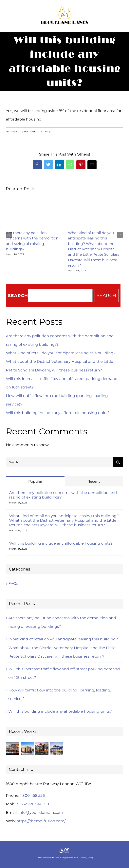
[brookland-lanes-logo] (65, 8)
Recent (94, 481)
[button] (9, 235)
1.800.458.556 (33, 795)
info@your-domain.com (41, 812)
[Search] (118, 462)
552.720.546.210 (35, 804)
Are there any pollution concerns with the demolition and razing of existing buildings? (63, 495)
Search (18, 296)
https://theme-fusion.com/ (41, 821)
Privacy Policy (87, 858)
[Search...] (60, 462)
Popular (35, 481)
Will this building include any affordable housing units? (58, 413)
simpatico (16, 131)
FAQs (48, 131)
